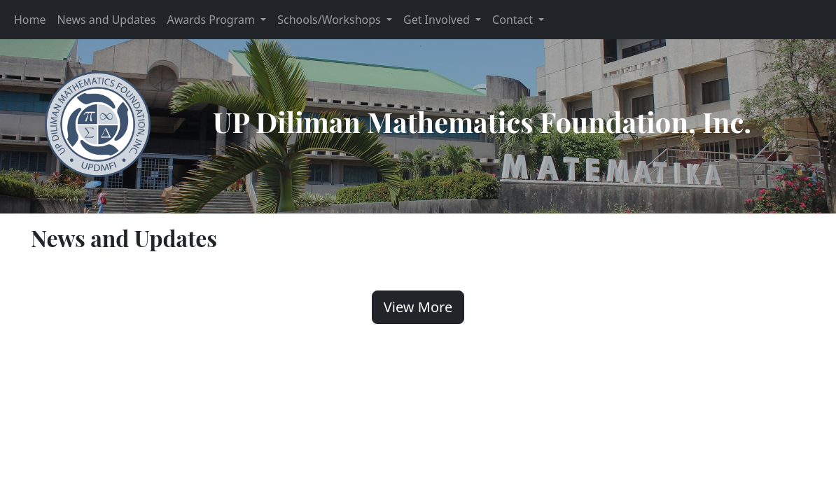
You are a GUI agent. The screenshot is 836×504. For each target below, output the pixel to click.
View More (418, 307)
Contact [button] (514, 20)
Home (30, 20)
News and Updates (107, 20)
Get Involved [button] (438, 20)
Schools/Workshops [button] (330, 20)
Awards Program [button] (212, 20)
